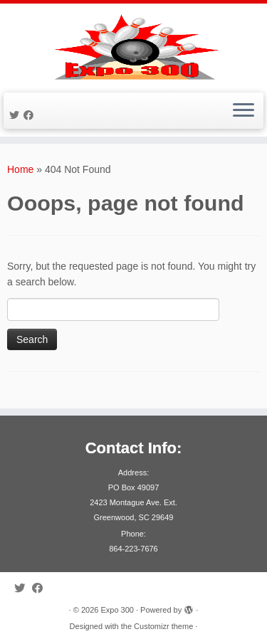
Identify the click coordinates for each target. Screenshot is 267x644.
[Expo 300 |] (133, 46)
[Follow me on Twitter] (16, 115)
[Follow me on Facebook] (31, 115)
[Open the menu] (244, 111)
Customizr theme (163, 626)
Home (20, 169)
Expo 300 (117, 610)
